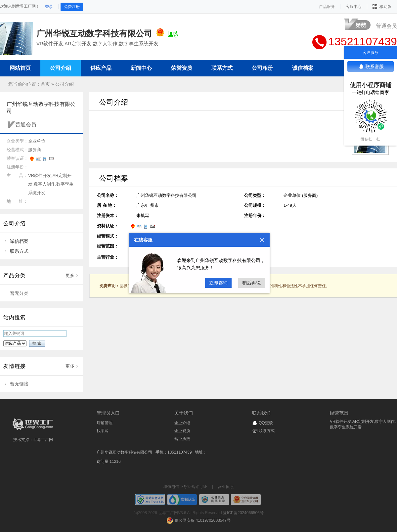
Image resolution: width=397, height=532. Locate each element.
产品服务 (327, 7)
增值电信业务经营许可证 (185, 487)
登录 (49, 7)
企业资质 (182, 431)
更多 (70, 275)
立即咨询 (218, 283)
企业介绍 (182, 423)
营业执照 (182, 439)
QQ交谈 (266, 423)
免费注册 (72, 7)
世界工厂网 (43, 440)
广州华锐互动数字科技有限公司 (124, 452)
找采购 (103, 431)
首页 (45, 84)
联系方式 (19, 251)
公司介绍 (65, 84)
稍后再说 (251, 283)
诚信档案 (19, 241)
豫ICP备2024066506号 (243, 513)
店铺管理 (105, 423)
